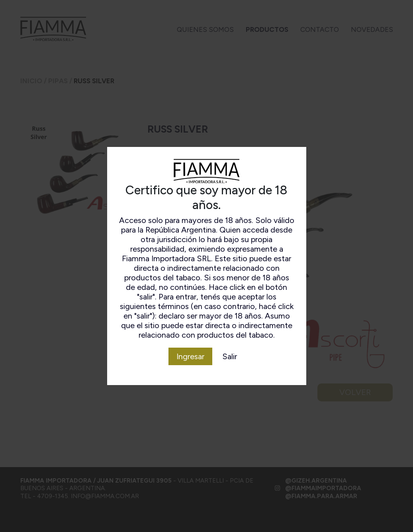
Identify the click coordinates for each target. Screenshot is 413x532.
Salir (230, 356)
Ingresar (190, 356)
